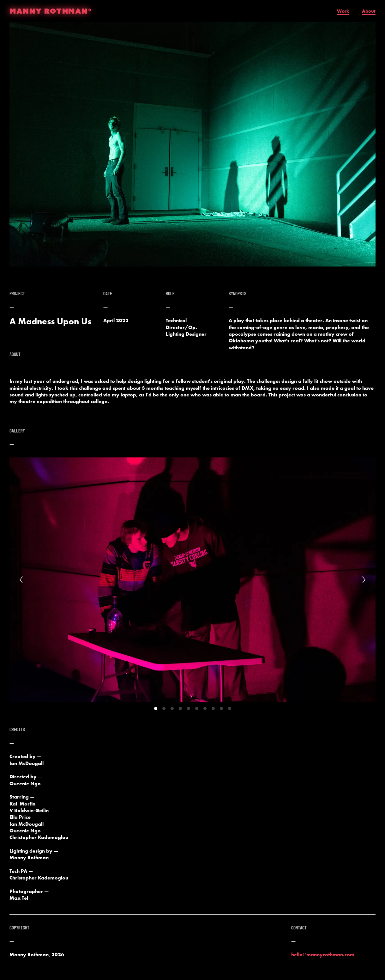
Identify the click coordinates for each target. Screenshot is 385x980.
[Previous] (21, 580)
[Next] (364, 580)
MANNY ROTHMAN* (51, 11)
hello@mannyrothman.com (323, 955)
